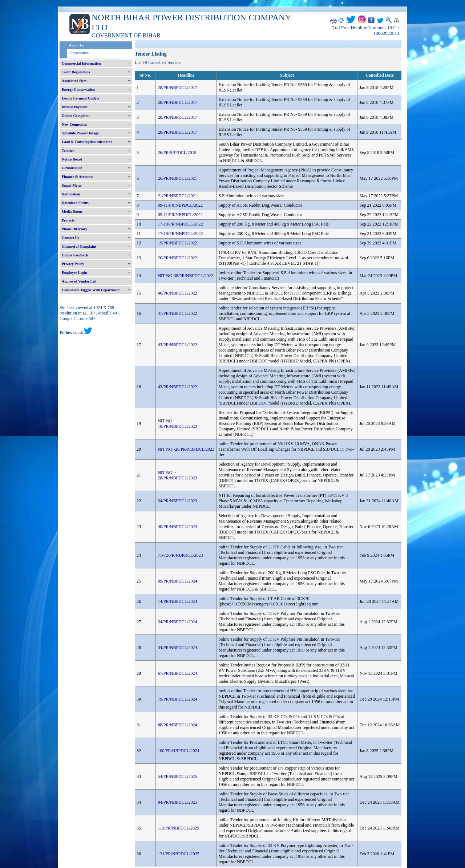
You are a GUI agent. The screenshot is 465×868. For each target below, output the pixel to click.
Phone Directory (74, 229)
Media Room (72, 212)
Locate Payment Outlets (80, 98)
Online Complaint (76, 116)
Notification (71, 194)
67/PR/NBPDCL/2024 (177, 673)
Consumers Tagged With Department (91, 290)
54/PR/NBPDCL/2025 (177, 776)
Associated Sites (74, 81)
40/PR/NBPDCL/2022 (177, 293)
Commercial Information (81, 63)
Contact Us (70, 238)
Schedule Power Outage (80, 133)
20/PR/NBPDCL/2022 (177, 258)
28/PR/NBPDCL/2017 (177, 88)
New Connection (74, 124)
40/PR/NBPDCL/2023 (177, 527)
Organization (79, 53)
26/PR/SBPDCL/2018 (177, 153)
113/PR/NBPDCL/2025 (178, 828)
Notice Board (72, 159)
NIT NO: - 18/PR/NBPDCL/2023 (177, 424)
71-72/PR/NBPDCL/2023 (180, 555)
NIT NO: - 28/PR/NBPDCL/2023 (177, 475)
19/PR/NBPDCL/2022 (177, 243)
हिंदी (333, 22)
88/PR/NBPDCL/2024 (177, 725)
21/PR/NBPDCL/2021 (177, 196)
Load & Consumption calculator (87, 142)
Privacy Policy (73, 264)
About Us (76, 45)
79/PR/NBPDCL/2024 (177, 699)
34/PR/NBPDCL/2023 (177, 501)
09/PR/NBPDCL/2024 (177, 581)
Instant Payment (75, 107)
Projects (68, 220)
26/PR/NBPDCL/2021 (177, 178)
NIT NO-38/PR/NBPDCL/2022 (185, 276)
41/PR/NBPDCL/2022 (177, 313)
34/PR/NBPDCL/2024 (177, 622)
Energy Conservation (78, 90)
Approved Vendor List (79, 281)
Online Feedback (75, 255)
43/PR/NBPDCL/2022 (177, 345)
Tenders (68, 151)
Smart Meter (72, 185)
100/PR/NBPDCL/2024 (178, 751)
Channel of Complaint (79, 246)
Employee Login (74, 273)
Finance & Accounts (77, 177)
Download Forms (75, 203)
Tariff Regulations (76, 72)
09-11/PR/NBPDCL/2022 (180, 205)
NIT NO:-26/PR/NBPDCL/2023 (186, 449)
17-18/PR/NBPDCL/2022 (180, 224)
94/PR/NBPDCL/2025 (177, 802)
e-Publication (72, 168)
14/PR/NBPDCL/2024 (177, 601)
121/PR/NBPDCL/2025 (178, 854)
